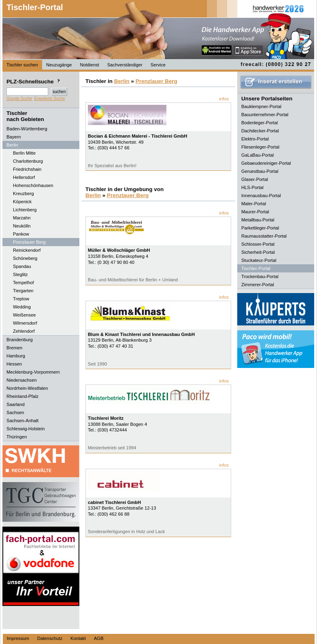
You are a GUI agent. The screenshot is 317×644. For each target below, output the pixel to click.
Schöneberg (25, 258)
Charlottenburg (28, 161)
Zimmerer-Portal (258, 285)
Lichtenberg (25, 210)
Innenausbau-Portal (261, 196)
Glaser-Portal (255, 179)
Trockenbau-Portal (260, 276)
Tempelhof (23, 283)
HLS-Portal (252, 187)
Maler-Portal (254, 204)
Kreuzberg (23, 193)
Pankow (21, 234)
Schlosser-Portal (258, 244)
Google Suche (19, 99)
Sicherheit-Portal (258, 252)
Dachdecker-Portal (260, 131)
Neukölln (22, 226)
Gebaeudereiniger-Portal (266, 163)
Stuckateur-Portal (259, 260)
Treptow (21, 299)
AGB (99, 638)
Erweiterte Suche (49, 99)
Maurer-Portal (255, 212)
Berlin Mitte (24, 153)
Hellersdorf (24, 177)
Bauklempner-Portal (261, 106)
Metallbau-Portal (258, 220)
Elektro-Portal (255, 139)
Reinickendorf (27, 250)
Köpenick (22, 202)
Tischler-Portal (35, 7)
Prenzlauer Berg (29, 242)
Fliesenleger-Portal (260, 147)
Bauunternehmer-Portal (265, 115)
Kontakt (78, 638)
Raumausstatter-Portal (264, 236)
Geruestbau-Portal (260, 171)
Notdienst (89, 65)
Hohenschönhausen (33, 185)
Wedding (22, 307)
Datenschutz (50, 638)
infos (224, 99)
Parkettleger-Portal (260, 228)
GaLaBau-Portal (257, 155)
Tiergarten (23, 291)
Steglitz (20, 274)
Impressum (18, 638)
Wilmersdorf (25, 323)
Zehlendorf (24, 331)
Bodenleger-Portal (260, 123)
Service (158, 65)
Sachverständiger (125, 65)
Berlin (122, 81)
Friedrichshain (27, 169)
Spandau (22, 266)
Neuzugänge (59, 65)
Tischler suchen (22, 65)
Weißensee (24, 315)
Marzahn (22, 218)
